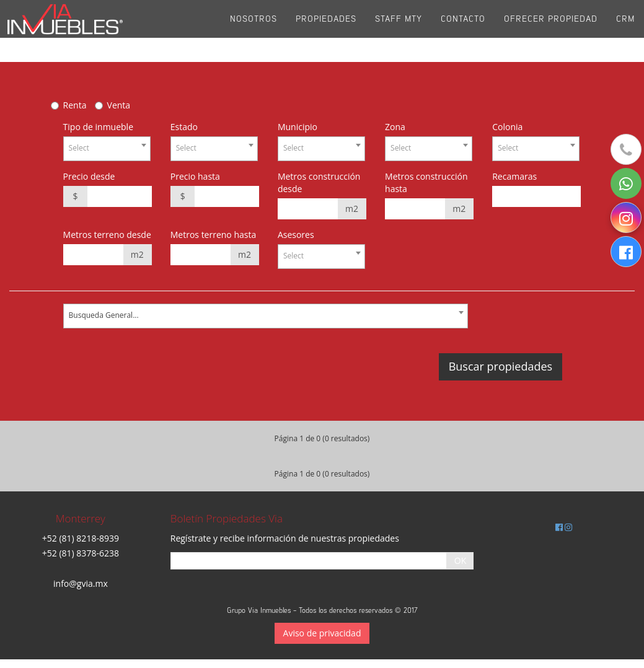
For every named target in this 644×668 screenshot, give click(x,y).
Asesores (296, 235)
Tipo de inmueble (98, 127)
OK (460, 560)
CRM (625, 31)
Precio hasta (195, 176)
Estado (184, 127)
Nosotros (254, 31)
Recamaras (514, 176)
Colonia (507, 127)
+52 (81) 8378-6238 (81, 553)
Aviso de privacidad (322, 633)
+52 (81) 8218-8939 (81, 538)
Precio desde (89, 176)
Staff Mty (399, 31)
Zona (395, 127)
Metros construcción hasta (426, 182)
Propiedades (326, 31)
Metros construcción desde (319, 182)
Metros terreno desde (107, 235)
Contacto (463, 31)
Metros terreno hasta (214, 235)
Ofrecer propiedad (551, 31)
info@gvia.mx (81, 583)
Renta (75, 105)
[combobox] (107, 149)
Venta (119, 105)
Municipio (298, 127)
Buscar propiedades (501, 366)
